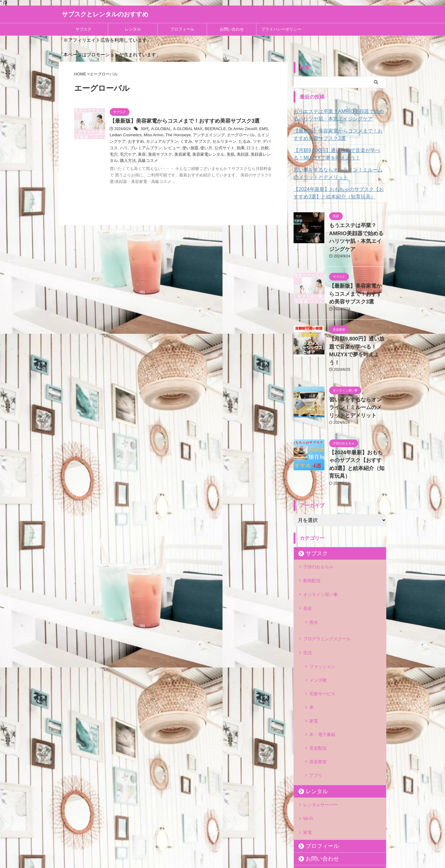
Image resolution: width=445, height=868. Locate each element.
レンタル (133, 29)
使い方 (166, 148)
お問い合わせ (232, 29)
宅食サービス (322, 637)
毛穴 (230, 148)
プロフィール (182, 29)
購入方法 (233, 155)
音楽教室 (318, 686)
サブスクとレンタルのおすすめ (105, 14)
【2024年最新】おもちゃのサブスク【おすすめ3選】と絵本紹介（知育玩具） (339, 193)
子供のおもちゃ (318, 528)
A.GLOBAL (160, 129)
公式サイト (183, 148)
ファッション (322, 617)
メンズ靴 (318, 627)
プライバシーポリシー (281, 29)
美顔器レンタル (211, 155)
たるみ (211, 142)
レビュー (134, 148)
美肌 (179, 155)
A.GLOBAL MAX (184, 129)
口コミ (209, 148)
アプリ (316, 696)
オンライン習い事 (320, 554)
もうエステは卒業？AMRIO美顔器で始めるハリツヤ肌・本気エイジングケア (340, 115)
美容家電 (134, 155)
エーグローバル (219, 136)
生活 (307, 604)
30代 (144, 129)
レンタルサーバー (320, 722)
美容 (256, 148)
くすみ (156, 142)
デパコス (235, 142)
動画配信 (312, 541)
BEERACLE (210, 129)
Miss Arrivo (138, 136)
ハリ (248, 142)
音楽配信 (318, 676)
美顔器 (190, 155)
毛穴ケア (243, 148)
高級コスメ (252, 155)
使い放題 (151, 148)
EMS (255, 129)
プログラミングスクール (327, 592)
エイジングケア (247, 136)
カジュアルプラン (134, 142)
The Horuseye (161, 136)
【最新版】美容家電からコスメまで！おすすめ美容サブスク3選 (180, 121)
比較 (221, 148)
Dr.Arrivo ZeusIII (235, 129)
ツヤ (222, 142)
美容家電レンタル (158, 155)
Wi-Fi (308, 735)
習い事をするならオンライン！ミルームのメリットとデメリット (339, 174)
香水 (314, 579)
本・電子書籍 (322, 667)
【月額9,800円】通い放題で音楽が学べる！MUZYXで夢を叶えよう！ (336, 154)
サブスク (83, 29)
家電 (314, 657)
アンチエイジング (189, 136)
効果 (198, 148)
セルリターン (192, 142)
